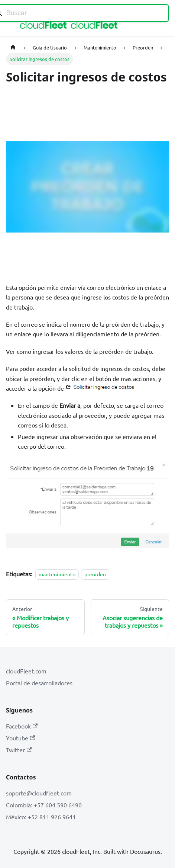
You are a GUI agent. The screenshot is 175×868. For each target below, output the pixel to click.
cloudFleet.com (26, 671)
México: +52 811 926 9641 (41, 817)
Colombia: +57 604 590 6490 (44, 805)
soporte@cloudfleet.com (39, 793)
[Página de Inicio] (13, 47)
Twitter (19, 750)
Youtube (20, 738)
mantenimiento (57, 574)
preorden (95, 574)
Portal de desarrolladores (39, 683)
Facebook (22, 726)
